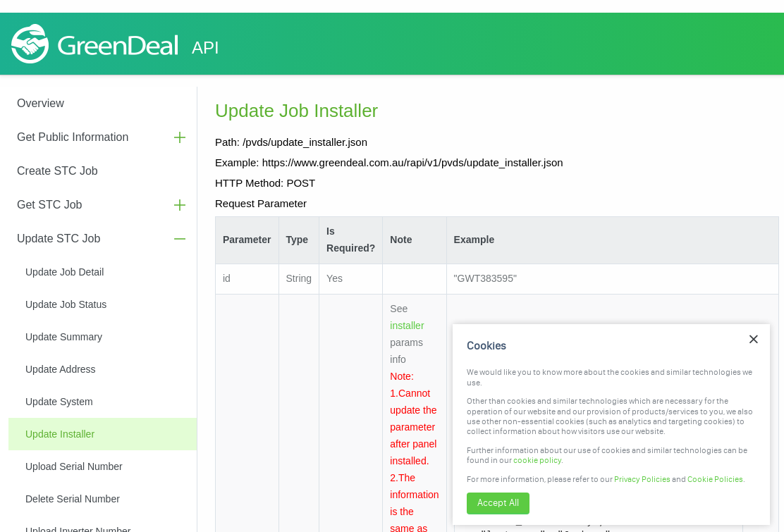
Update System (59, 402)
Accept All (498, 503)
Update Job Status (66, 304)
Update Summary (64, 337)
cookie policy (537, 460)
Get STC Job (49, 205)
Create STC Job (57, 171)
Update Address (61, 369)
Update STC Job (59, 239)
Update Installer (60, 434)
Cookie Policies (715, 479)
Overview (41, 103)
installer (407, 326)
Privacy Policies (642, 479)
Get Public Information (73, 137)
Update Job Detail (65, 272)
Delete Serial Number (73, 499)
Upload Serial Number (74, 466)
